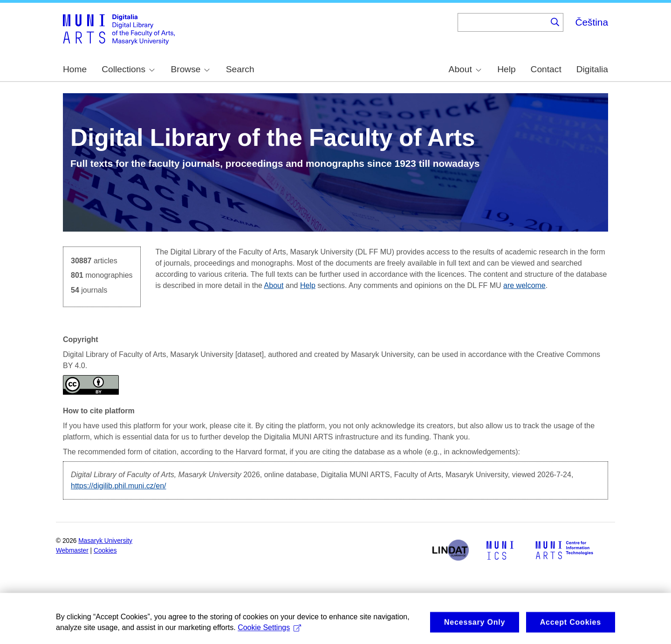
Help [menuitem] (506, 69)
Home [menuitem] (75, 69)
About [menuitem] (465, 69)
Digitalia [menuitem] (592, 69)
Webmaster (72, 551)
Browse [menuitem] (190, 69)
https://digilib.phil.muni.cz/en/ (119, 486)
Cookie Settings (269, 636)
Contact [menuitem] (546, 69)
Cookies (105, 551)
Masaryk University (105, 541)
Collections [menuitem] (128, 69)
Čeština (592, 22)
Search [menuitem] (240, 69)
